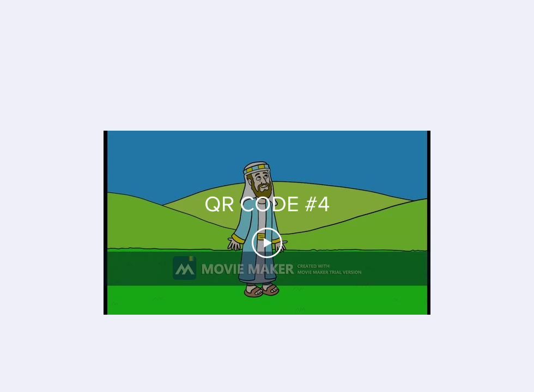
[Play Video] (267, 243)
